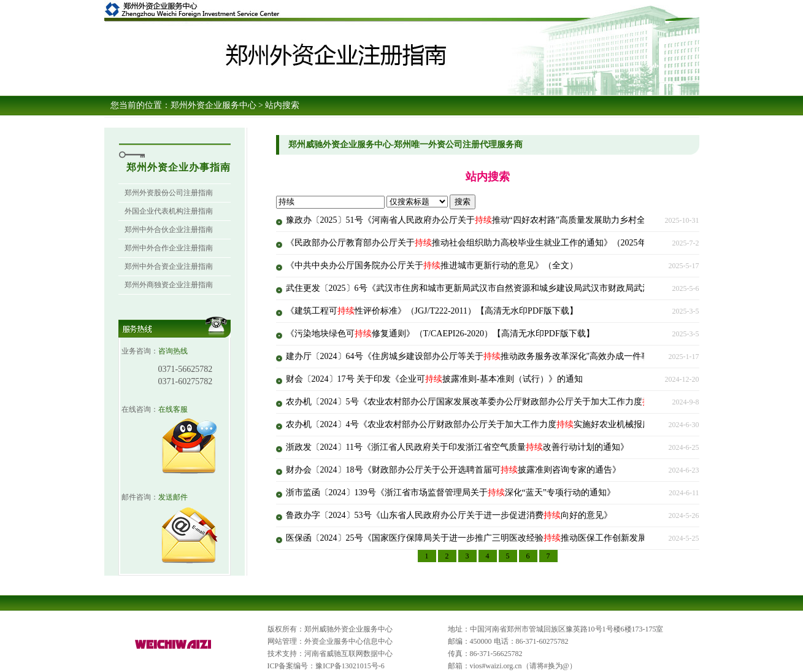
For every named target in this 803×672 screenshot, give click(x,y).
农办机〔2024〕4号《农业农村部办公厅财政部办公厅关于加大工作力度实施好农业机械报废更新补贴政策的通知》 (511, 424)
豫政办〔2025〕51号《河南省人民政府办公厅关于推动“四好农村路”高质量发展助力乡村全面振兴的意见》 (496, 220)
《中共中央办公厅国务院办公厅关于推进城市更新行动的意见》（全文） (432, 265)
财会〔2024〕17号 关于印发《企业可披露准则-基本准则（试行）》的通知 (434, 379)
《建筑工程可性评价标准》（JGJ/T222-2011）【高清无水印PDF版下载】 (432, 311)
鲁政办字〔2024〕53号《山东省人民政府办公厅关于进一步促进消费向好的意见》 (449, 515)
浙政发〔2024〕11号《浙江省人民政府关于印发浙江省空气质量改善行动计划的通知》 (457, 447)
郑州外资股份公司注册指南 (169, 193)
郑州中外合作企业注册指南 (169, 248)
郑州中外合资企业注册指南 (169, 266)
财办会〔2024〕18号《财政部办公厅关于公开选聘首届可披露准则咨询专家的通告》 (453, 470)
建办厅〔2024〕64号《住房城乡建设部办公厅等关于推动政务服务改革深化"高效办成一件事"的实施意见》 (495, 356)
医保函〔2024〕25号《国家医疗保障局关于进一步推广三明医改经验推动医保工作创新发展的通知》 (483, 538)
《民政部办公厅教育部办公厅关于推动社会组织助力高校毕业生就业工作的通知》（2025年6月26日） (486, 243)
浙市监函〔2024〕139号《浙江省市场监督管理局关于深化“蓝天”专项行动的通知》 (451, 492)
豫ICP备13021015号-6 (350, 666)
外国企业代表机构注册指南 (169, 211)
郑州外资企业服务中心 (213, 105)
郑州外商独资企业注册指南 (169, 285)
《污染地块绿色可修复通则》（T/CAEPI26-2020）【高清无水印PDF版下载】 (440, 334)
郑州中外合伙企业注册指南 (169, 230)
